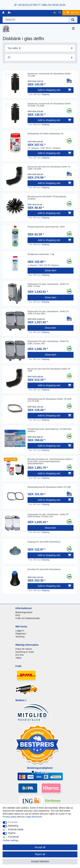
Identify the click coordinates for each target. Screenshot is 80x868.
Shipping (46, 94)
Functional (14, 837)
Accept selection (40, 861)
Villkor (19, 658)
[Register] (10, 13)
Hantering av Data (25, 652)
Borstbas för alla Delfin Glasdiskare (44, 569)
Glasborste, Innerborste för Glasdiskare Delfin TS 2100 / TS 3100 (49, 105)
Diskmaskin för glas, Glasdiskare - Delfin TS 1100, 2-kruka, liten (48, 312)
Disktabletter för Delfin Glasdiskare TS (45, 134)
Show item (50, 270)
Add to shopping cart (54, 90)
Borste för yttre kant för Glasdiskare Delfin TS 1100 (49, 370)
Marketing (13, 826)
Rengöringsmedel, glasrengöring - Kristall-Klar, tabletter (50, 430)
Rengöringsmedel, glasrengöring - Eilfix (46, 227)
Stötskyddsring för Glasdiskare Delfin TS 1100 (49, 487)
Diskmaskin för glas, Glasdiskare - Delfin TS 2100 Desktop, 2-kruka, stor (48, 515)
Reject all (40, 854)
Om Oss (20, 655)
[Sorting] (40, 48)
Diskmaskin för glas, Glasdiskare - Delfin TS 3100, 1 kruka (48, 285)
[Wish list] (60, 13)
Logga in (20, 631)
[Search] (73, 20)
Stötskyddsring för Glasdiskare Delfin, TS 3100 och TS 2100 (49, 400)
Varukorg (20, 637)
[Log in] (4, 13)
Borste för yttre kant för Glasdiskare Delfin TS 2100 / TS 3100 (49, 168)
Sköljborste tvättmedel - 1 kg (41, 254)
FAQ (18, 615)
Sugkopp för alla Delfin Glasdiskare (44, 542)
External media (16, 829)
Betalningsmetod (24, 612)
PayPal (12, 833)
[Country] (55, 13)
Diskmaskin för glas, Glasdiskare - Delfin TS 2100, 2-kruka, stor (48, 342)
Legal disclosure (34, 817)
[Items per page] (40, 57)
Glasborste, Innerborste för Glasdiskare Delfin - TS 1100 (50, 75)
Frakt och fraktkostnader (28, 618)
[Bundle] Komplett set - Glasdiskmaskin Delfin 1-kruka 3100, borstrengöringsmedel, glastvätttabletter (50, 461)
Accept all (40, 847)
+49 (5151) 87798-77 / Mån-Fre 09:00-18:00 (40, 5)
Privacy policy (10, 817)
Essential (13, 822)
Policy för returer (24, 649)
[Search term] (36, 20)
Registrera (21, 634)
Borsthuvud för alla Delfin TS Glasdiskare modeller (47, 198)
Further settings (11, 840)
